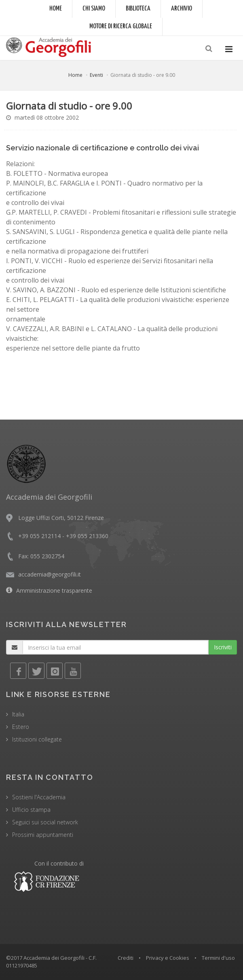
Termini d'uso (218, 958)
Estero (21, 727)
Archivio (182, 9)
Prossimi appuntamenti (43, 835)
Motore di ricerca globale (121, 26)
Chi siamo (94, 9)
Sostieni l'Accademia (39, 797)
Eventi (96, 75)
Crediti (126, 958)
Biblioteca (138, 9)
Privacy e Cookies (168, 958)
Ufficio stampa (31, 810)
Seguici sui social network (45, 822)
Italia (18, 714)
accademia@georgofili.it (50, 574)
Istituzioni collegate (37, 739)
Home (56, 9)
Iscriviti (223, 647)
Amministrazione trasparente (54, 590)
